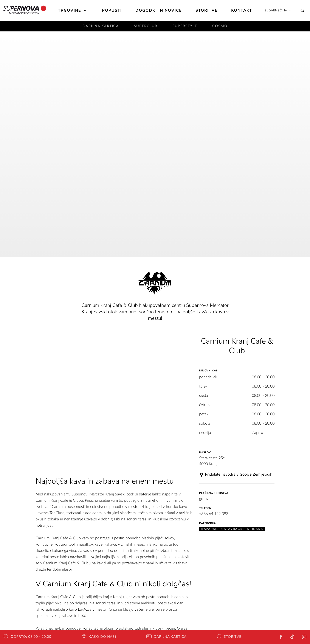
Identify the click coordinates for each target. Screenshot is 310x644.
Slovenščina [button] (278, 10)
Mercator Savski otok (25, 10)
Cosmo (220, 26)
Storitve (207, 10)
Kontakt (242, 10)
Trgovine (70, 10)
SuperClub (146, 26)
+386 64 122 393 (214, 514)
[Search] (301, 10)
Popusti (112, 10)
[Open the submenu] (85, 11)
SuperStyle (185, 26)
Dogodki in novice (159, 10)
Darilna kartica (101, 26)
